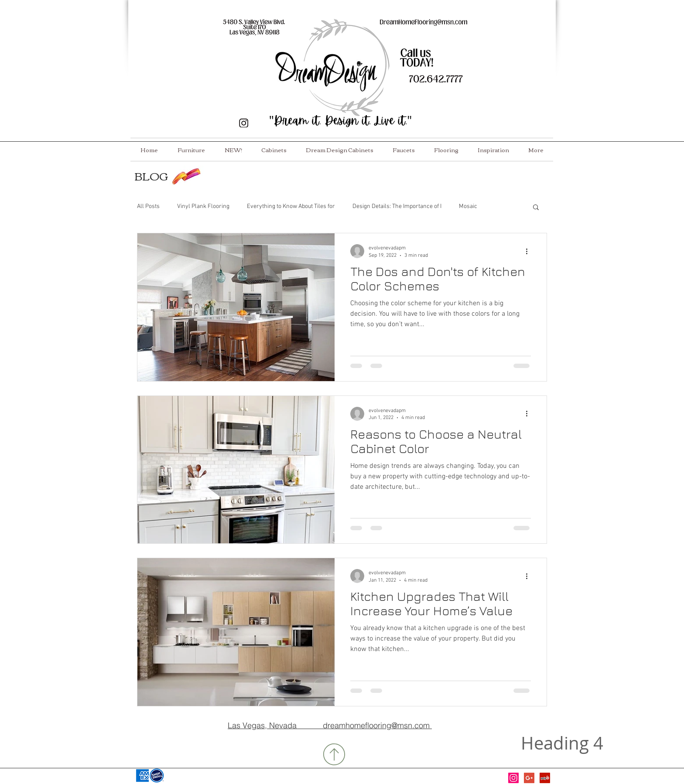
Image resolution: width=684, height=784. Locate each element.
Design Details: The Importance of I (397, 206)
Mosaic (468, 206)
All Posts (148, 206)
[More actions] (530, 251)
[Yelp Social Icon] (545, 778)
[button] (536, 208)
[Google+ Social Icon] (529, 778)
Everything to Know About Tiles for (291, 206)
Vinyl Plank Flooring (203, 206)
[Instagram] (513, 778)
